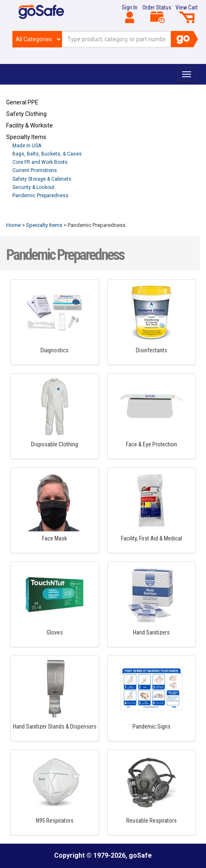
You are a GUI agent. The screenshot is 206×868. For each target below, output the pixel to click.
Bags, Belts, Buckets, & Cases (47, 154)
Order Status (157, 14)
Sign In (130, 14)
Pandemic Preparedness (40, 196)
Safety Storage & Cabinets (42, 179)
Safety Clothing (26, 114)
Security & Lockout (33, 187)
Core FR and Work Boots (40, 162)
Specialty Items (26, 137)
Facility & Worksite (30, 125)
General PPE (22, 102)
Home (13, 225)
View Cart (187, 14)
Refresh (22, 215)
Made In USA (27, 146)
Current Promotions (35, 170)
